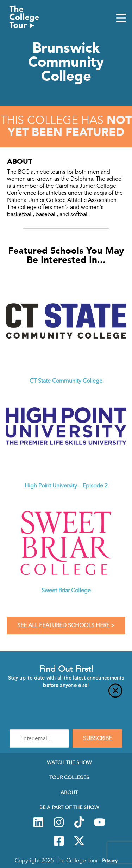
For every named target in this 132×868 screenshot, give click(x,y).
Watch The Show (69, 762)
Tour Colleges (69, 777)
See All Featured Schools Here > (66, 625)
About (69, 792)
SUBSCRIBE (98, 738)
